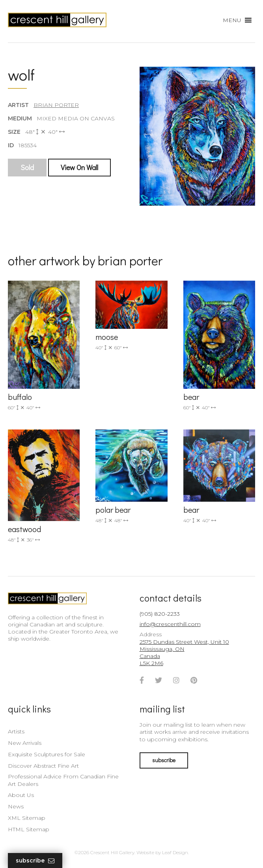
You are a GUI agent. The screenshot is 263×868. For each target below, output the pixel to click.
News (16, 806)
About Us (21, 795)
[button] (232, 20)
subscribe (164, 760)
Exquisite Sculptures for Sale (47, 754)
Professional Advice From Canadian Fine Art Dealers (63, 780)
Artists (16, 731)
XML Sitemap (27, 818)
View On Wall (79, 167)
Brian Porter (56, 105)
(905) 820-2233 (160, 614)
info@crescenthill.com (170, 624)
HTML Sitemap (29, 829)
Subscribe (35, 861)
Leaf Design (175, 852)
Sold (27, 167)
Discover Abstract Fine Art (43, 766)
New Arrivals (25, 743)
